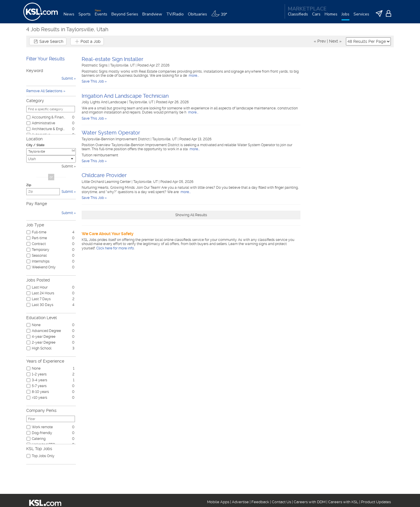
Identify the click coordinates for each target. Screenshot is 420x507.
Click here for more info (115, 248)
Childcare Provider (104, 175)
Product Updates (376, 502)
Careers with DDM (310, 502)
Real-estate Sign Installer (112, 59)
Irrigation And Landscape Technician (125, 96)
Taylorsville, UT (123, 65)
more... (193, 76)
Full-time (39, 232)
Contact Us (281, 502)
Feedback (260, 502)
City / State (35, 145)
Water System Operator (111, 133)
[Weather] (221, 16)
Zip (29, 185)
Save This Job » (94, 81)
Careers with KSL (343, 502)
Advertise (240, 502)
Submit (67, 166)
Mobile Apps (218, 502)
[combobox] (51, 159)
